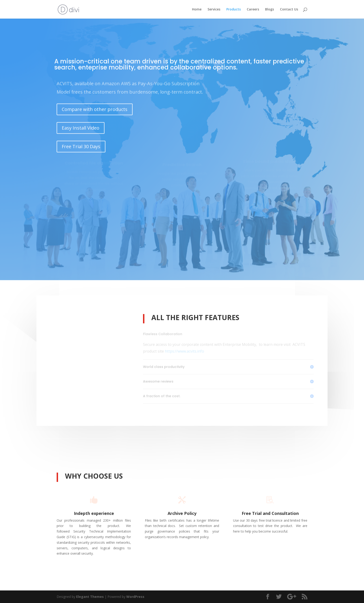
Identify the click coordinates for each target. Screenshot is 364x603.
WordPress (135, 597)
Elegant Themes (90, 597)
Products (234, 10)
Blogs (270, 10)
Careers (253, 10)
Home (197, 10)
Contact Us (289, 10)
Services (214, 10)
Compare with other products (95, 105)
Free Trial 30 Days (81, 142)
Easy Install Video (81, 123)
